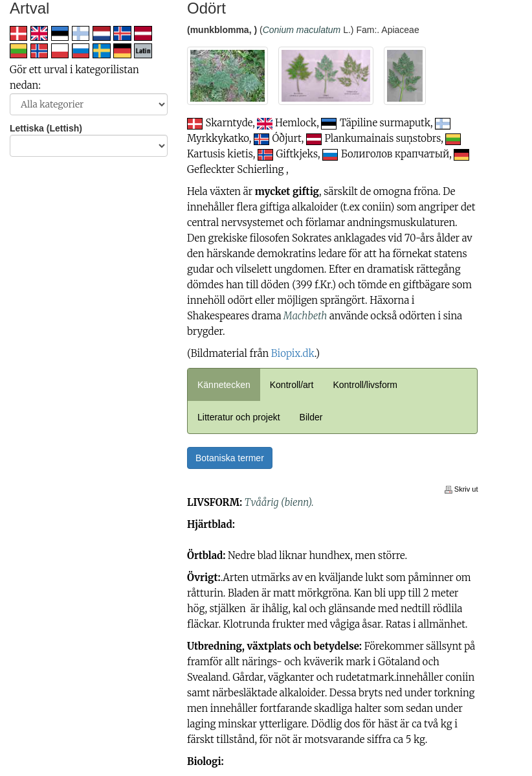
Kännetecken (224, 385)
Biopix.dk (293, 353)
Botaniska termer (230, 458)
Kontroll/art (292, 385)
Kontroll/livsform (365, 385)
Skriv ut (461, 489)
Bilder (311, 417)
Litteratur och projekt (239, 417)
